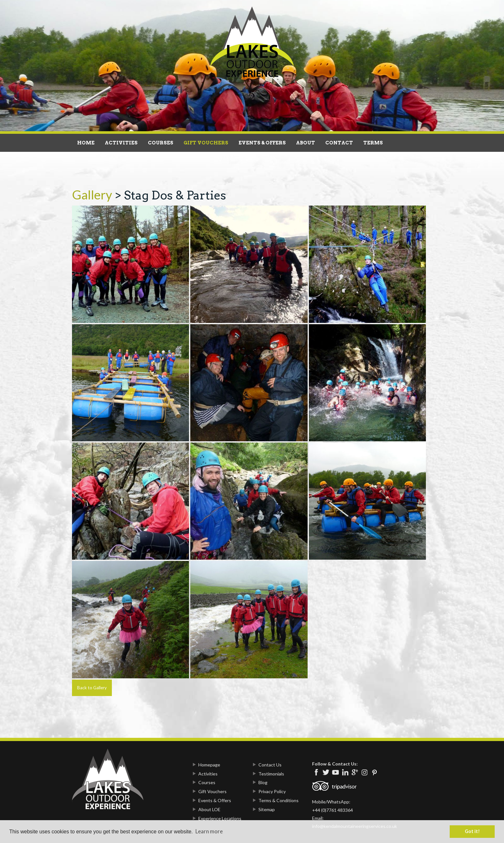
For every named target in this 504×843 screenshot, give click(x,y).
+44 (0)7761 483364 (333, 810)
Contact (339, 143)
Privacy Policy (272, 791)
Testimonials (271, 774)
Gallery (92, 195)
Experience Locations (220, 818)
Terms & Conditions (279, 800)
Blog (263, 782)
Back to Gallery (92, 688)
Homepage (209, 765)
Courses (161, 143)
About (306, 143)
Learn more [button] (209, 831)
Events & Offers (262, 143)
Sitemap (267, 809)
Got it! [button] (472, 831)
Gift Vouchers (206, 143)
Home (86, 143)
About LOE (209, 809)
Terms (373, 143)
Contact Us (270, 765)
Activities (121, 143)
